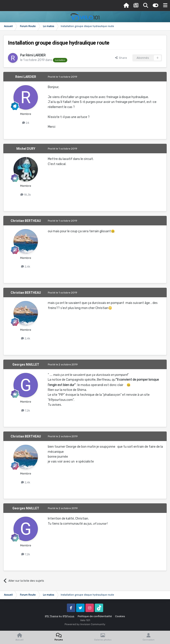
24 (26, 123)
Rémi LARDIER (36, 55)
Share (121, 58)
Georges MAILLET (26, 364)
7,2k (26, 411)
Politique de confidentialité (95, 616)
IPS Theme (52, 616)
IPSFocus (69, 616)
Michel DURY (26, 149)
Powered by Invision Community (85, 624)
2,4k (26, 267)
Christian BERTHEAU (26, 221)
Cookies (120, 616)
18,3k (26, 195)
